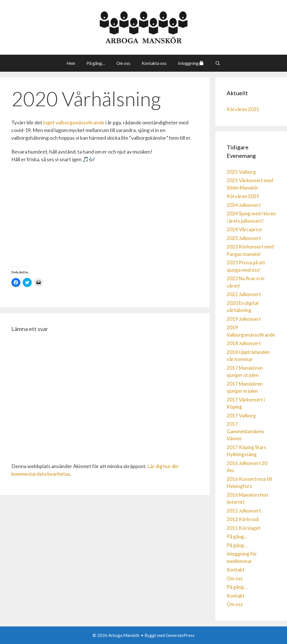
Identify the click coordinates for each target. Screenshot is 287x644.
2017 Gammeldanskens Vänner (245, 431)
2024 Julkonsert (244, 205)
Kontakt (236, 570)
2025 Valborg (241, 172)
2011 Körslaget (244, 528)
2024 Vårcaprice (244, 229)
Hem (71, 63)
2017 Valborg (241, 415)
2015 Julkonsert (244, 511)
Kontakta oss (154, 63)
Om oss (123, 63)
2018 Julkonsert (244, 343)
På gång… (96, 63)
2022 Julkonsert (244, 294)
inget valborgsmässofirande (74, 122)
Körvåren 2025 (243, 109)
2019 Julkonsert (244, 319)
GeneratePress (180, 635)
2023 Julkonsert (244, 238)
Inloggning (191, 63)
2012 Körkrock (243, 519)
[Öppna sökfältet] (218, 63)
